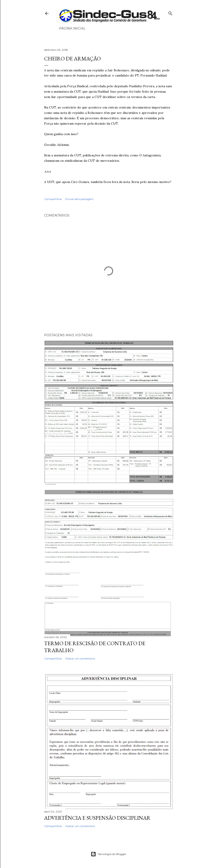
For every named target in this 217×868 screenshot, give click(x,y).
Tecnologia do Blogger (108, 854)
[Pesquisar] (170, 12)
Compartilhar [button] (53, 199)
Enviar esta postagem (79, 199)
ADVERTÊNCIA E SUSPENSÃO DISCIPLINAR (97, 818)
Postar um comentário (80, 658)
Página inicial (72, 28)
